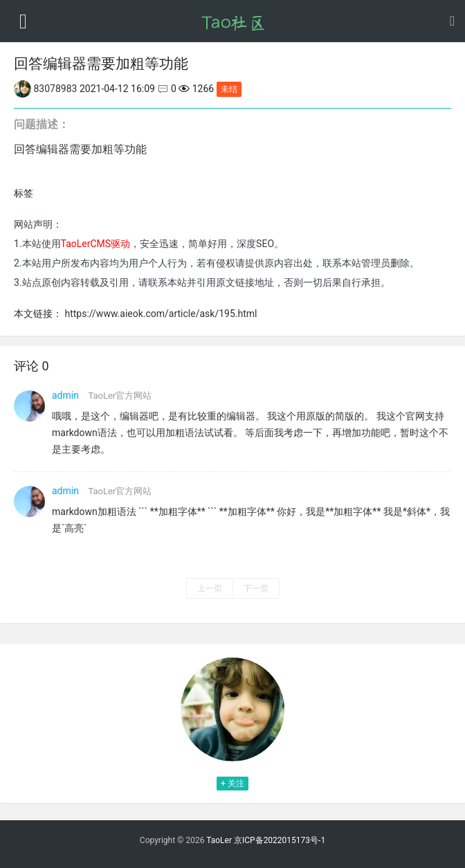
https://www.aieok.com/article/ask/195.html (161, 314)
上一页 (210, 588)
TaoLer (219, 840)
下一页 (256, 588)
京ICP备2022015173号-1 (280, 840)
